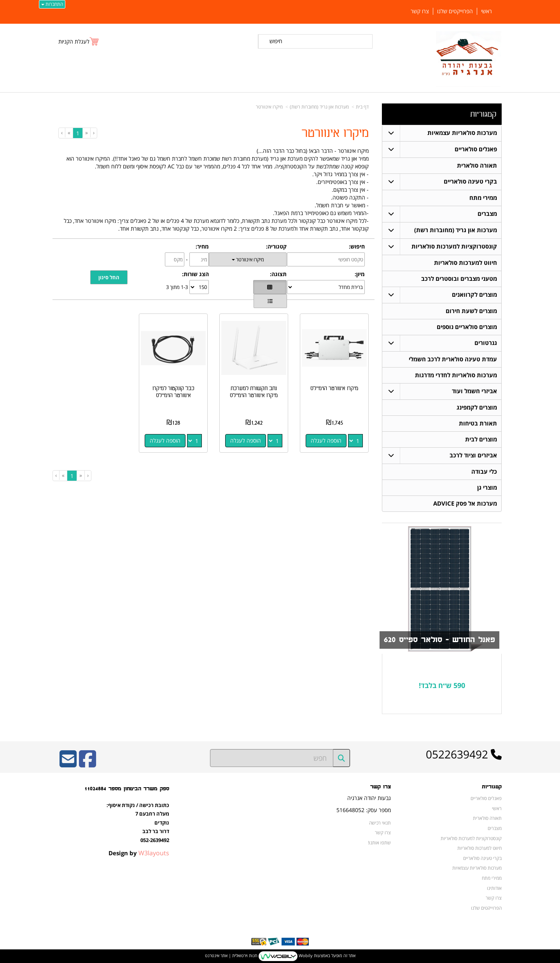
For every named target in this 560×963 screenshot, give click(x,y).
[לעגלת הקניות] (79, 41)
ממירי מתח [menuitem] (483, 198)
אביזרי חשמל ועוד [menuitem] (474, 391)
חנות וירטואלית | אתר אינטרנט (231, 955)
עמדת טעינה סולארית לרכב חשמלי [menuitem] (453, 359)
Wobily (305, 955)
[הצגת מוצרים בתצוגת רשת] (270, 287)
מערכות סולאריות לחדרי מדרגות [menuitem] (456, 375)
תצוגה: (278, 274)
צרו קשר (383, 832)
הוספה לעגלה (326, 440)
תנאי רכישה (380, 823)
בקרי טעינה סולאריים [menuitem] (470, 181)
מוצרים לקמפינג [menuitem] (477, 407)
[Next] (69, 133)
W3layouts (154, 853)
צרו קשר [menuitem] (420, 11)
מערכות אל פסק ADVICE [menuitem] (465, 503)
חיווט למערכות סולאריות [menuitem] (465, 263)
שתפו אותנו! (379, 842)
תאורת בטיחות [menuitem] (478, 423)
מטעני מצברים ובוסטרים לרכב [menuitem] (459, 279)
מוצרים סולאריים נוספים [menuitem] (467, 327)
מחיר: (202, 246)
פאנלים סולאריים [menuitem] (476, 149)
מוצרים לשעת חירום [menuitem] (471, 311)
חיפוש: (357, 246)
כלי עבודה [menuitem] (484, 472)
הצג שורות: (195, 274)
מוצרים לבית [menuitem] (481, 439)
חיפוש (276, 41)
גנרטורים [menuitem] (486, 343)
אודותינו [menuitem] (494, 888)
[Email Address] (68, 764)
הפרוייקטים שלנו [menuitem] (455, 11)
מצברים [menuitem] (487, 214)
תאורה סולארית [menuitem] (477, 165)
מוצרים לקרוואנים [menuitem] (474, 295)
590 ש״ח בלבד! (442, 685)
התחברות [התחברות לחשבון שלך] (52, 4)
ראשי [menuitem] (486, 11)
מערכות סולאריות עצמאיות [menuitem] (462, 133)
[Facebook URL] (87, 764)
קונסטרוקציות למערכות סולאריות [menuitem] (454, 246)
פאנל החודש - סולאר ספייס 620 (439, 640)
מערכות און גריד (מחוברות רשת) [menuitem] (456, 230)
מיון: (360, 274)
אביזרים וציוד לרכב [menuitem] (473, 455)
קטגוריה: (276, 246)
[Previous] (86, 133)
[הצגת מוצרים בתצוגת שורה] (270, 301)
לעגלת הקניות (74, 41)
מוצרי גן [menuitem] (487, 488)
